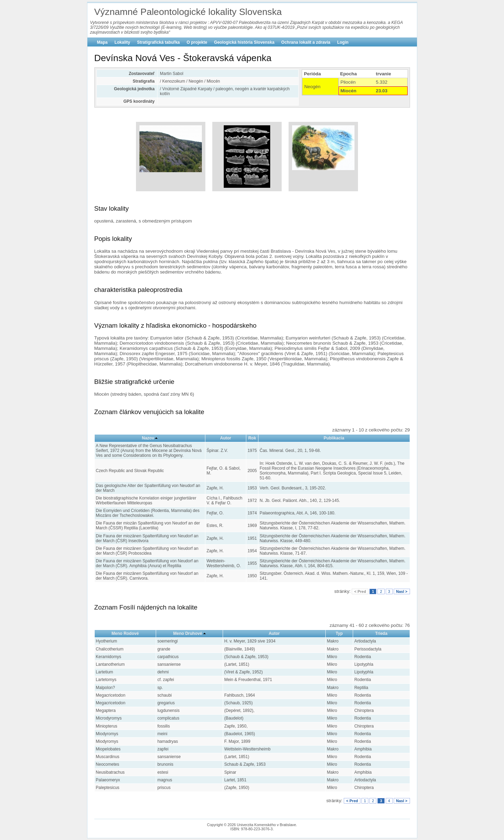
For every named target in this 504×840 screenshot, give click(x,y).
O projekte (197, 42)
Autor (226, 438)
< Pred (360, 591)
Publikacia (334, 438)
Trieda (381, 633)
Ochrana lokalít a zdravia (306, 42)
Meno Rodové (125, 633)
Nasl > (402, 591)
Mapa (102, 42)
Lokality (122, 42)
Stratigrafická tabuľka (158, 42)
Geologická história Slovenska (244, 42)
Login (343, 42)
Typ (339, 633)
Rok (252, 438)
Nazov (148, 438)
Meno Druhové (187, 633)
